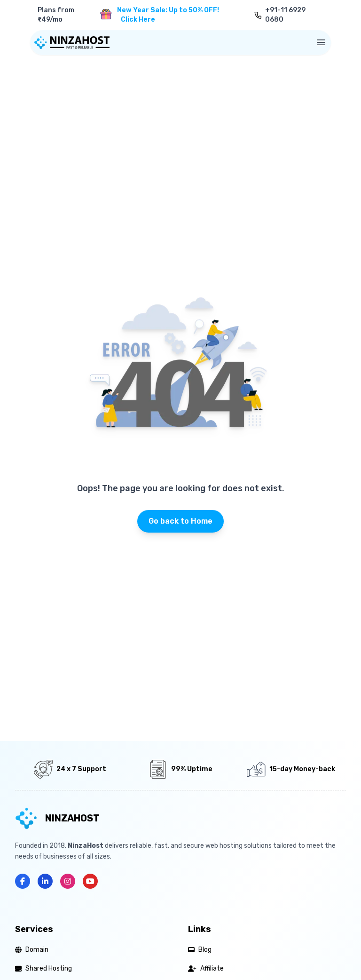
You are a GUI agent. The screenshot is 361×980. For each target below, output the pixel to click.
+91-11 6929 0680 (285, 15)
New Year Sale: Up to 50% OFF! (168, 15)
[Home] (72, 43)
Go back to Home (180, 521)
